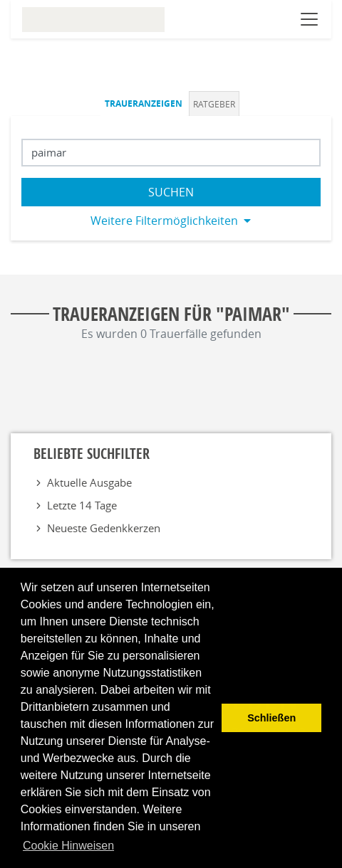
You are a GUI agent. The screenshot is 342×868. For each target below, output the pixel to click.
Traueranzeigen (144, 104)
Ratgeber (214, 104)
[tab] (145, 104)
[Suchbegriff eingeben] (171, 153)
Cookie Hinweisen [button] (68, 846)
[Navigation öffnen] (309, 19)
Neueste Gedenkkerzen (104, 528)
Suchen (171, 192)
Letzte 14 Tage (82, 505)
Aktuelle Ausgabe (89, 482)
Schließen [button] (271, 718)
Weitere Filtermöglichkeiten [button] (164, 221)
